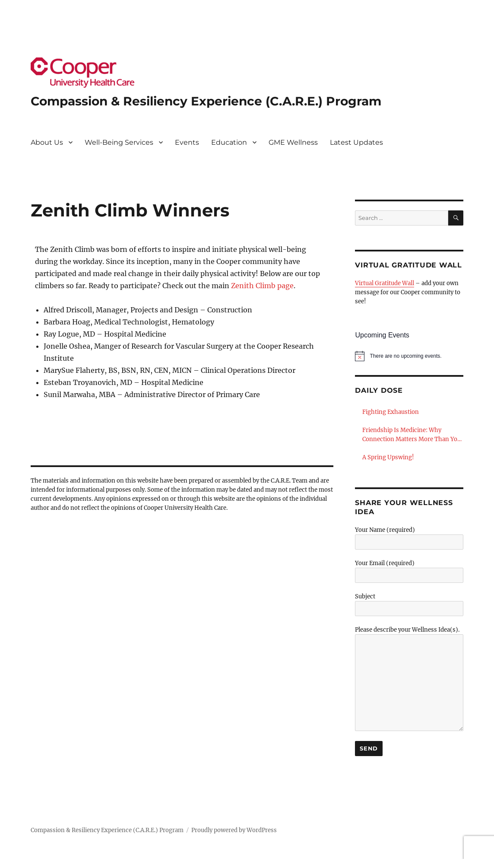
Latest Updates (356, 142)
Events (187, 142)
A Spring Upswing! (388, 457)
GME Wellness (293, 142)
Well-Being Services (119, 142)
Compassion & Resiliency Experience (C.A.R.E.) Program (206, 101)
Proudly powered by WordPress (234, 830)
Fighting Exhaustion (391, 412)
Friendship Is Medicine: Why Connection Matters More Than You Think (412, 435)
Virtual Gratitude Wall (385, 283)
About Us (47, 142)
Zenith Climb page (262, 286)
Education (229, 142)
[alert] (409, 356)
